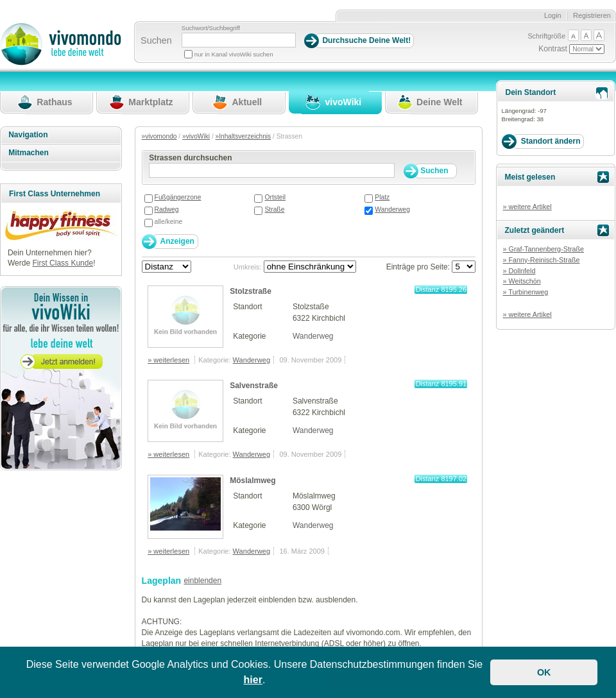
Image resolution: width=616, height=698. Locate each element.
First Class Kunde (63, 263)
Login (553, 15)
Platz (382, 197)
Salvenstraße (254, 386)
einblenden (202, 581)
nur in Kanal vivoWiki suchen (234, 54)
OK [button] (544, 672)
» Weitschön (521, 281)
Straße (274, 209)
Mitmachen (29, 153)
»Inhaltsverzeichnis (244, 136)
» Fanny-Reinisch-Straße (541, 260)
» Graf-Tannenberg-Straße (543, 249)
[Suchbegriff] (239, 40)
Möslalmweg (252, 481)
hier (253, 680)
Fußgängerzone (178, 197)
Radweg (167, 209)
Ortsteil (275, 197)
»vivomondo (159, 136)
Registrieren (592, 15)
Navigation (28, 135)
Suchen (156, 40)
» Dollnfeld (519, 271)
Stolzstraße (251, 291)
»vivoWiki (196, 136)
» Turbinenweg (525, 292)
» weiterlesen (168, 360)
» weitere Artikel (527, 207)
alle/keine (169, 222)
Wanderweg (392, 209)
